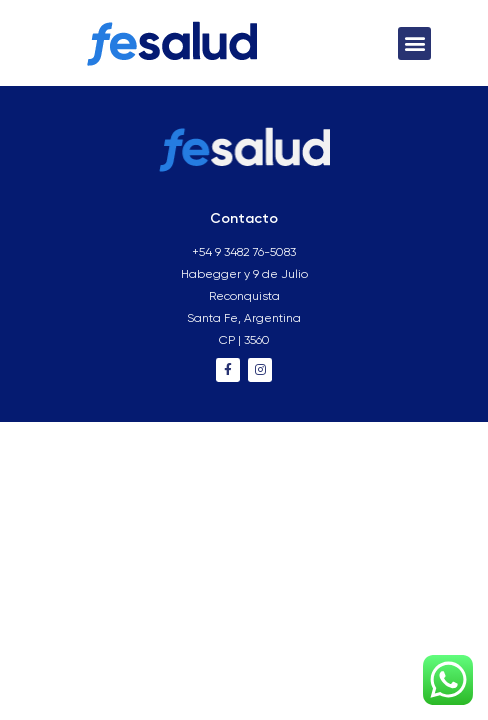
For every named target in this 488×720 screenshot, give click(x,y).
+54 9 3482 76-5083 (244, 253)
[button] (414, 43)
